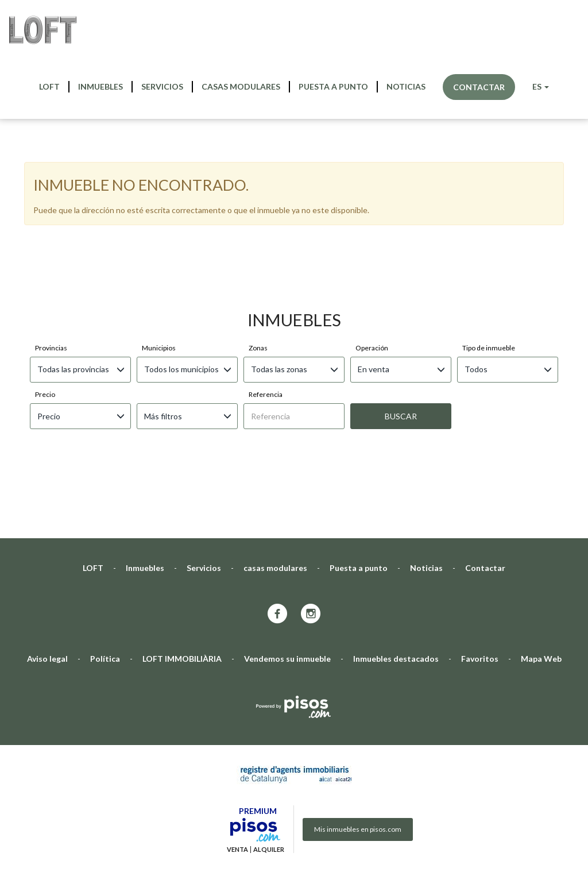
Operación (372, 229)
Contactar (479, 87)
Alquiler (269, 731)
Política (105, 540)
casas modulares (241, 86)
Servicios (162, 86)
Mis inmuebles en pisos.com (358, 710)
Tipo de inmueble (489, 229)
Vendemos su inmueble (287, 540)
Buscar (401, 297)
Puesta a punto (333, 86)
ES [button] (541, 86)
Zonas (258, 229)
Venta (237, 731)
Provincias (51, 229)
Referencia (266, 275)
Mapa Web (541, 540)
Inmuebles (100, 86)
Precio (45, 275)
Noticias (406, 86)
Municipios (159, 229)
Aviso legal (47, 540)
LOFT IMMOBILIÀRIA (182, 540)
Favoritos (480, 540)
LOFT (49, 86)
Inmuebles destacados (396, 540)
